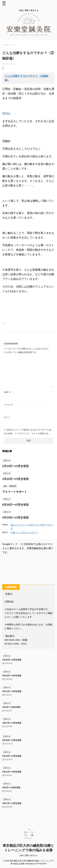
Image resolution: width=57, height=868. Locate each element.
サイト (7, 417)
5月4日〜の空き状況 (11, 707)
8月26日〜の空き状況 (16, 505)
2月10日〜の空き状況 (16, 466)
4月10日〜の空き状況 (16, 518)
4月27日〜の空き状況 (12, 723)
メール (8, 405)
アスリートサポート (15, 492)
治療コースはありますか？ (24, 532)
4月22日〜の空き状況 (16, 479)
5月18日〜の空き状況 (12, 676)
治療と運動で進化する (29, 855)
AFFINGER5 (41, 864)
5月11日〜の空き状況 (12, 691)
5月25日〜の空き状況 (12, 660)
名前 (7, 392)
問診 (8, 113)
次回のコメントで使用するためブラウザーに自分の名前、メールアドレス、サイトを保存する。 (28, 432)
